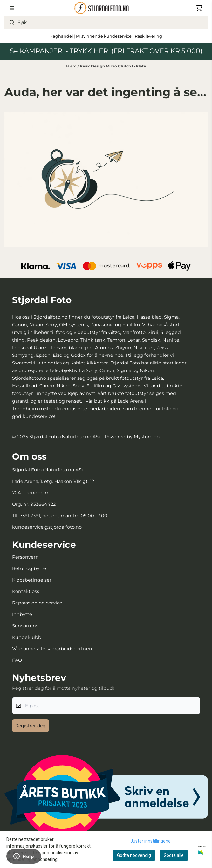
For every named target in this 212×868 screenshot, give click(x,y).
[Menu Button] (12, 8)
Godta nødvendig (134, 855)
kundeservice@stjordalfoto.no (47, 527)
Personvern (25, 557)
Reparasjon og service (37, 603)
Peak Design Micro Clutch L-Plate (113, 66)
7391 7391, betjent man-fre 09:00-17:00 (64, 516)
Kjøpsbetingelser (32, 580)
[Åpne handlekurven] (199, 8)
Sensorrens (25, 626)
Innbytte (22, 614)
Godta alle (174, 855)
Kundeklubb (27, 637)
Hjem (72, 66)
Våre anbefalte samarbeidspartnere (53, 649)
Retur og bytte (29, 568)
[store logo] (106, 8)
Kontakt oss (26, 591)
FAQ (17, 660)
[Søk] (106, 23)
